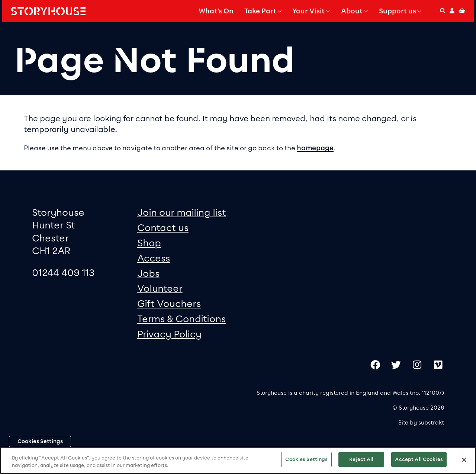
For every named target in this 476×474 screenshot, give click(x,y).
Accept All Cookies (419, 459)
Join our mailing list (182, 212)
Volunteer (160, 288)
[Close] (464, 460)
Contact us (163, 228)
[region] (238, 460)
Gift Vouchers (169, 303)
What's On (216, 11)
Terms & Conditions (181, 319)
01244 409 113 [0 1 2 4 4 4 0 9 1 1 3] (63, 273)
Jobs (148, 273)
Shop (149, 243)
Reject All (361, 459)
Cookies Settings (40, 441)
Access (154, 258)
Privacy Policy (169, 334)
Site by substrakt (421, 423)
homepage (315, 148)
